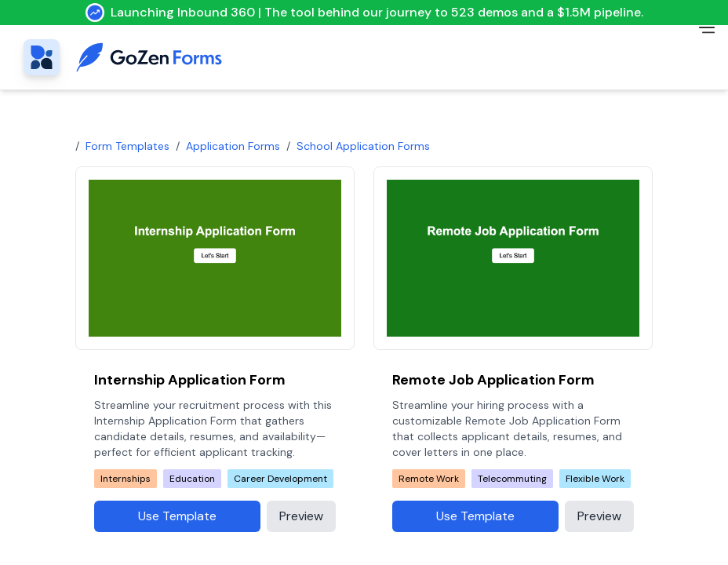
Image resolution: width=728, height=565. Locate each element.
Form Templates (127, 146)
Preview (301, 516)
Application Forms (233, 146)
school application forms (363, 146)
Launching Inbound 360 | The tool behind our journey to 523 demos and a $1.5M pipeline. (364, 13)
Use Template (177, 516)
